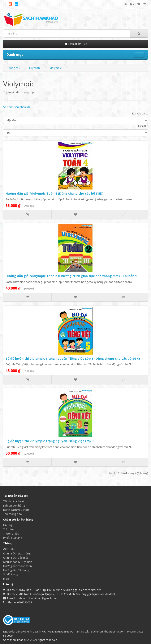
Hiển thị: (143, 126)
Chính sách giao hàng (17, 553)
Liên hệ (8, 525)
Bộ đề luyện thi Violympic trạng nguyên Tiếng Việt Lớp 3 (49, 441)
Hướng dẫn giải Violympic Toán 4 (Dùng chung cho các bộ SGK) (54, 193)
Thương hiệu (11, 534)
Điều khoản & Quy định (18, 562)
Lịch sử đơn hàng (14, 505)
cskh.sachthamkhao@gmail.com (36, 598)
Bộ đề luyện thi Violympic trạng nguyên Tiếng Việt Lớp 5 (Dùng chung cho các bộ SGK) (73, 358)
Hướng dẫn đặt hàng (16, 570)
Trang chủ (14, 68)
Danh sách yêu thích (16, 510)
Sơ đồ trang (10, 574)
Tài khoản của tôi (14, 501)
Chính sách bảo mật (16, 558)
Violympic (55, 68)
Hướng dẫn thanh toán (18, 566)
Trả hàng (9, 529)
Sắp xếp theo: (140, 114)
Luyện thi (35, 68)
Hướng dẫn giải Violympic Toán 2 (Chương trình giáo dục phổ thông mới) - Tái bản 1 (71, 276)
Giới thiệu (9, 549)
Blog (6, 579)
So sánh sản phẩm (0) (17, 107)
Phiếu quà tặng (13, 538)
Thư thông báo (12, 514)
